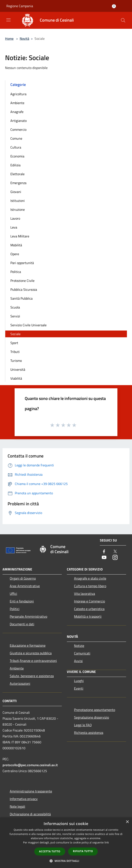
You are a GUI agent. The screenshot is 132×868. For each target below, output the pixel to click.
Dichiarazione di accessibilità (30, 814)
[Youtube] (104, 558)
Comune (16, 138)
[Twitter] (115, 552)
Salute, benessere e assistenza (32, 676)
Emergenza (18, 183)
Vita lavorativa (85, 594)
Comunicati (82, 653)
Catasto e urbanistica (89, 609)
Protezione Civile (22, 281)
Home (9, 39)
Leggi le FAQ (83, 725)
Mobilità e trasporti (88, 616)
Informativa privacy (24, 799)
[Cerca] (123, 20)
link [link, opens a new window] (107, 843)
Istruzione (18, 209)
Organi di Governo (23, 578)
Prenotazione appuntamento (95, 710)
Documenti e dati (22, 624)
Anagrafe (17, 112)
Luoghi (79, 681)
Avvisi (78, 661)
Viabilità (16, 378)
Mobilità (16, 245)
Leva (14, 227)
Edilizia (15, 165)
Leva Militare (20, 236)
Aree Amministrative (25, 586)
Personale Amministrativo (28, 616)
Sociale (15, 334)
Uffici (13, 594)
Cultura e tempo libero (90, 586)
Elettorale (17, 174)
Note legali (17, 806)
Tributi (15, 352)
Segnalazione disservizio (91, 717)
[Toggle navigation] (8, 20)
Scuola (15, 307)
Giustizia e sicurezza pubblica (31, 653)
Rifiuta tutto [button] (83, 851)
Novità (24, 39)
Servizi (15, 316)
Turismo (16, 361)
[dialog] (66, 843)
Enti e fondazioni (22, 601)
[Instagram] (115, 558)
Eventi (79, 688)
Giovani (16, 192)
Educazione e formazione (28, 645)
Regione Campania (20, 6)
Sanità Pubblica (21, 298)
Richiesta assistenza (89, 733)
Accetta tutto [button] (50, 851)
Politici (15, 609)
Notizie (79, 646)
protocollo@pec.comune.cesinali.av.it (30, 765)
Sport (14, 343)
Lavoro (15, 218)
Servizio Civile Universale (28, 325)
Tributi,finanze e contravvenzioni (33, 661)
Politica (16, 272)
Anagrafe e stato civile (90, 578)
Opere (15, 254)
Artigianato (19, 121)
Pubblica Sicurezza (24, 289)
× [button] (127, 822)
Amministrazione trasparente (31, 791)
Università (18, 369)
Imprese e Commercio (89, 601)
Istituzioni (18, 201)
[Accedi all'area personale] (114, 6)
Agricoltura (18, 94)
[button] (66, 861)
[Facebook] (104, 552)
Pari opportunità (22, 263)
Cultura (16, 147)
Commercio (18, 130)
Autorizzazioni (20, 683)
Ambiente (17, 103)
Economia (17, 156)
